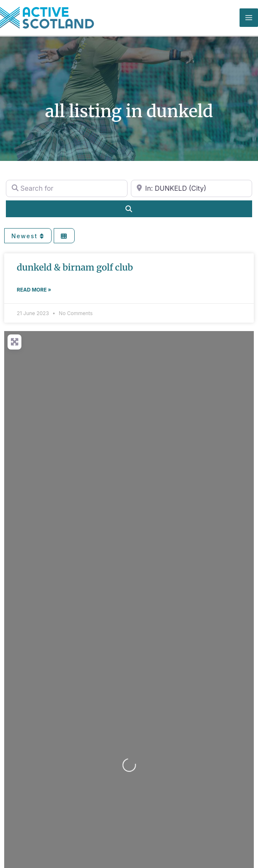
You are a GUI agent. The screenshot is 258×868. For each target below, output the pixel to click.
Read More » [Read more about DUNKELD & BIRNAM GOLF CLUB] (34, 290)
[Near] (192, 188)
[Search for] (67, 188)
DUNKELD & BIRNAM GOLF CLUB (75, 267)
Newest (28, 236)
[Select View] (64, 236)
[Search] (129, 209)
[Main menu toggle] (249, 18)
